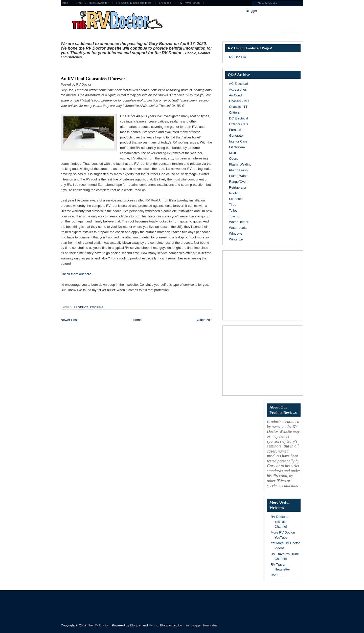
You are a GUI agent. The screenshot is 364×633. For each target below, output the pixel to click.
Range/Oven (238, 182)
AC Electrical (238, 84)
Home (64, 3)
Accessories (238, 89)
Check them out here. (76, 274)
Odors (233, 159)
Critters (234, 113)
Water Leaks (238, 228)
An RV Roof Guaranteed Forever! (94, 79)
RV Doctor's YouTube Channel (279, 522)
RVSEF (276, 575)
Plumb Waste (239, 176)
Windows (236, 233)
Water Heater (239, 222)
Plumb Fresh (238, 170)
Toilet (233, 210)
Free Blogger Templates (200, 625)
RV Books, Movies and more (134, 3)
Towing (234, 216)
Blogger (251, 11)
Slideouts (236, 199)
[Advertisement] (120, 67)
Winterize (236, 239)
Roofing (97, 307)
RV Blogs (165, 3)
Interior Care (238, 141)
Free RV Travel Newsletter (92, 3)
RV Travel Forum (189, 3)
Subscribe (290, 33)
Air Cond (235, 95)
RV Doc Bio (237, 57)
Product (81, 307)
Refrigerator (238, 187)
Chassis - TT (238, 107)
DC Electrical (238, 118)
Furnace (235, 130)
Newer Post (69, 320)
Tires (233, 205)
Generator (236, 136)
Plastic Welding (240, 164)
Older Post (205, 320)
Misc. (233, 153)
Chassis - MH (239, 101)
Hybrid (153, 625)
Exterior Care (239, 124)
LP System (237, 147)
